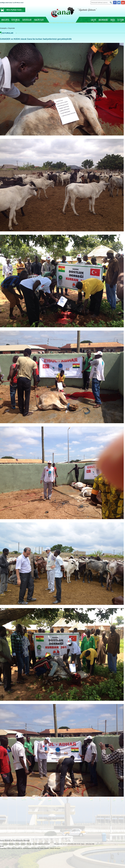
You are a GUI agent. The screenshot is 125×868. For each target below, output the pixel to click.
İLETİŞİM (121, 20)
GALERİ (93, 20)
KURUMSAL (16, 20)
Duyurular (11, 28)
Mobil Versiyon (55, 848)
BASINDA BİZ (103, 20)
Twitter (119, 3)
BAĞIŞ (113, 20)
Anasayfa (3, 28)
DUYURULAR (27, 20)
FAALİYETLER (39, 20)
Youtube (123, 3)
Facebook (115, 3)
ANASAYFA (5, 20)
